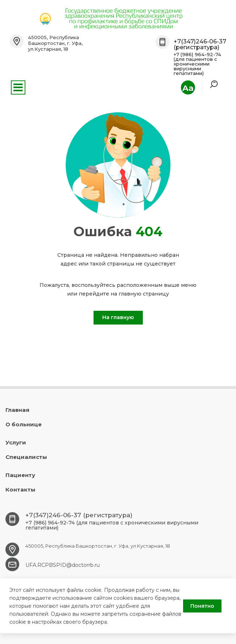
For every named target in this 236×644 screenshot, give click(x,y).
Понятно (202, 606)
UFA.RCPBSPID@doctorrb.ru (63, 565)
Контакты (20, 490)
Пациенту (20, 475)
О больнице (24, 424)
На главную (118, 317)
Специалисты (26, 457)
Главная (17, 410)
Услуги (16, 442)
